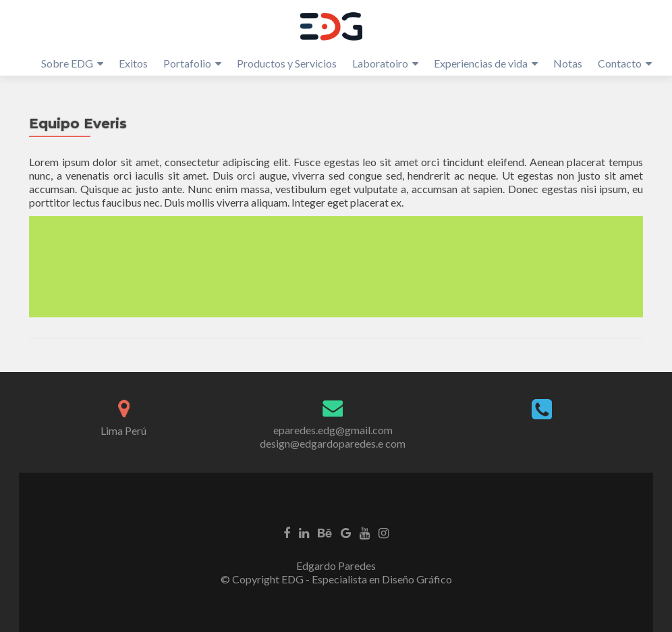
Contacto (620, 63)
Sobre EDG (67, 63)
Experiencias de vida (481, 63)
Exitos (133, 63)
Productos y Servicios (287, 63)
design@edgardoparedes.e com (333, 443)
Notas (568, 63)
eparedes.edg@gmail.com (333, 430)
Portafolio (187, 63)
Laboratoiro (380, 63)
